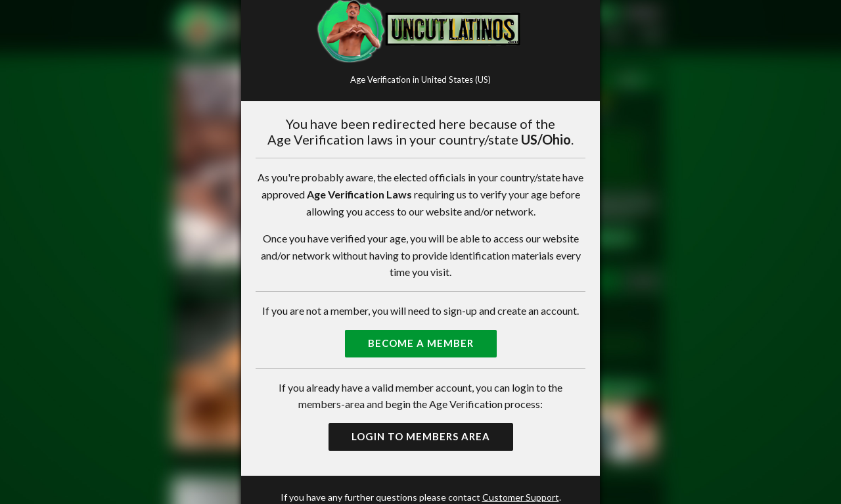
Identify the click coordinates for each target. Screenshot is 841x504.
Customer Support (521, 497)
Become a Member (421, 343)
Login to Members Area (421, 436)
